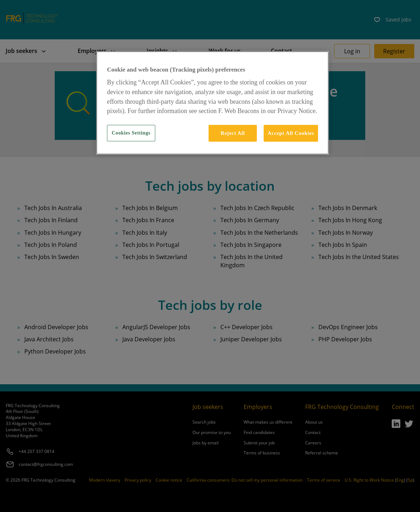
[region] (213, 103)
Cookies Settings (131, 133)
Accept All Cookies (291, 133)
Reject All (233, 133)
